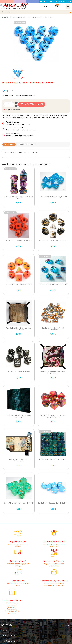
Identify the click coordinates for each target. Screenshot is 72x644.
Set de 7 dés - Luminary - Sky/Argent (53, 197)
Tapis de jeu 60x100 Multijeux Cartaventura (19, 460)
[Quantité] (9, 104)
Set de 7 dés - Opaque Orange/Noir (19, 241)
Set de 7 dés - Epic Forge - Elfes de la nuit (19, 198)
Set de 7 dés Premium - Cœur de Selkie (53, 284)
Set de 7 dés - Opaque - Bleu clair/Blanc (53, 503)
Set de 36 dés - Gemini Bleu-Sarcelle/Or (53, 459)
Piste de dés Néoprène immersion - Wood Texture (19, 329)
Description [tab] (9, 144)
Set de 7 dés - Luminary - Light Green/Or (19, 503)
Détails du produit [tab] (27, 144)
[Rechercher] (36, 12)
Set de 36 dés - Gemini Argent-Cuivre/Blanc (53, 329)
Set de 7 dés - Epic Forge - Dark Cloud (53, 241)
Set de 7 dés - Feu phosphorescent (19, 284)
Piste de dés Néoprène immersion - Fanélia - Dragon (53, 373)
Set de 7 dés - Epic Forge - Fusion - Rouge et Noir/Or (53, 416)
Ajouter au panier (32, 104)
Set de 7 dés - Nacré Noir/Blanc (19, 372)
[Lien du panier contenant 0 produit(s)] (56, 6)
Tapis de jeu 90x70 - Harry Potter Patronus (19, 416)
